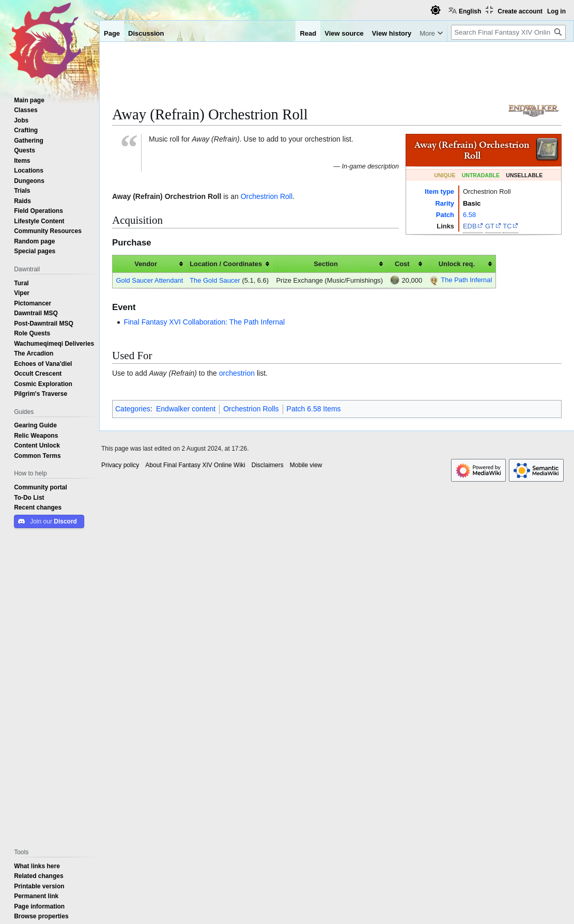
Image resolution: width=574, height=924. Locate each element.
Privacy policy (120, 465)
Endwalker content (186, 409)
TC (507, 226)
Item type (439, 191)
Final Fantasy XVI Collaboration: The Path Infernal (204, 322)
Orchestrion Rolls (251, 409)
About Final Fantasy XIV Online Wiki (195, 465)
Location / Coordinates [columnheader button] (226, 264)
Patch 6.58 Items (314, 409)
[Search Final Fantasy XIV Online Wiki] (508, 32)
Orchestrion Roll (267, 196)
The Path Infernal (466, 280)
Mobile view (306, 465)
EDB (470, 226)
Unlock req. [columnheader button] (457, 264)
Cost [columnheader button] (402, 264)
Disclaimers (268, 465)
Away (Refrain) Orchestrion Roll (167, 196)
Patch (445, 214)
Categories (133, 409)
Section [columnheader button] (326, 264)
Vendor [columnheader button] (146, 264)
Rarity (445, 203)
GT (490, 226)
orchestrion (237, 373)
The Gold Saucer (215, 280)
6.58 (469, 214)
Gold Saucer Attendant (149, 280)
